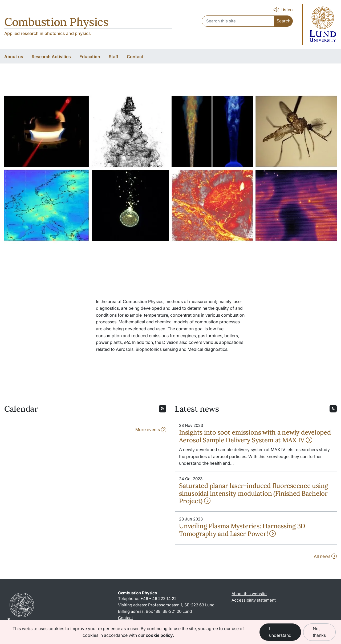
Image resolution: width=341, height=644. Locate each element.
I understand (280, 632)
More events (151, 430)
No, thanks (319, 632)
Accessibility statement (254, 600)
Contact (125, 618)
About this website (249, 594)
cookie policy (159, 635)
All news (325, 556)
